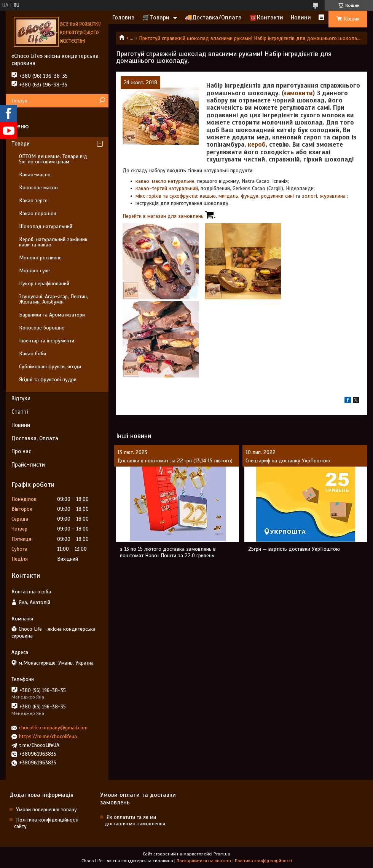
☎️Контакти (266, 18)
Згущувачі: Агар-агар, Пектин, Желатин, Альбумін (53, 299)
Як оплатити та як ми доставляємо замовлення (135, 820)
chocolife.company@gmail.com (53, 728)
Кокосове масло (38, 188)
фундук (250, 196)
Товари (21, 144)
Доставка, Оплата (35, 438)
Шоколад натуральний (46, 226)
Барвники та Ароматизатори (52, 315)
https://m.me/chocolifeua (48, 736)
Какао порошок (38, 213)
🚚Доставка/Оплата (213, 18)
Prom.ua (222, 854)
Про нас (21, 451)
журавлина (333, 196)
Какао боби (33, 354)
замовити (298, 93)
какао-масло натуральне (165, 181)
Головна (124, 18)
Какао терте (33, 201)
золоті (309, 196)
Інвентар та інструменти (47, 341)
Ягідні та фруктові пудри (48, 380)
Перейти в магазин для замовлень (169, 216)
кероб (257, 145)
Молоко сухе (34, 271)
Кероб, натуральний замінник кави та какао (53, 242)
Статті (20, 412)
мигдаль (228, 196)
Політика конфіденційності (263, 861)
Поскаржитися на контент (204, 861)
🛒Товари (156, 18)
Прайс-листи (28, 465)
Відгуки (21, 398)
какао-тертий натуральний (167, 188)
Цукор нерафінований (44, 284)
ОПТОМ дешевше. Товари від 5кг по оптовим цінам (53, 159)
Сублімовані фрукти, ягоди (50, 367)
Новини (301, 18)
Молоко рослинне (40, 258)
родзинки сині (277, 196)
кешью (208, 196)
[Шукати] (102, 101)
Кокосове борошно (42, 328)
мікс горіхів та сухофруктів (166, 196)
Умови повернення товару (46, 810)
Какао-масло (35, 175)
